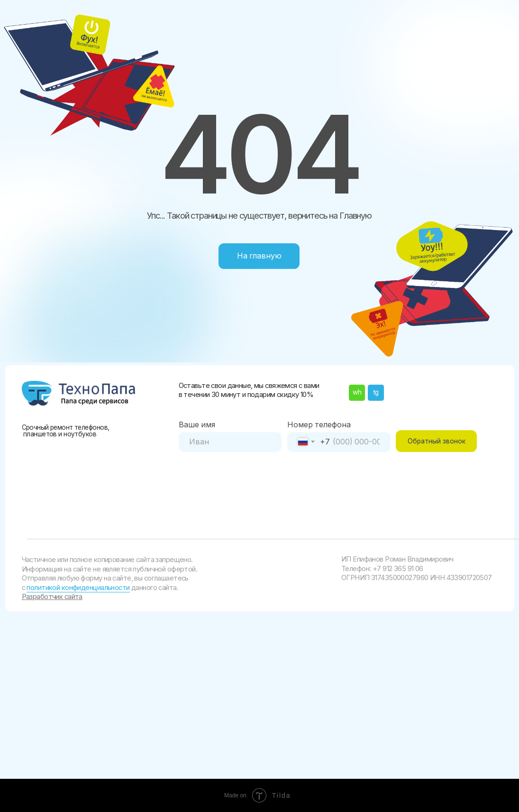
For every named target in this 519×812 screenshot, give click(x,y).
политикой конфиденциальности (78, 588)
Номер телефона (319, 425)
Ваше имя (197, 425)
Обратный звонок (437, 441)
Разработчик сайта (52, 597)
